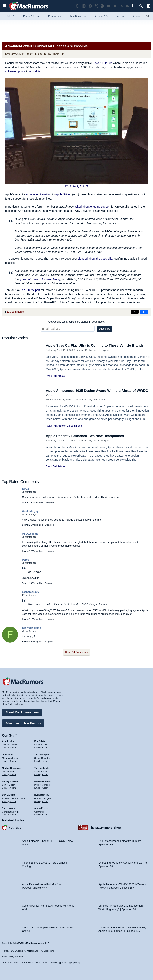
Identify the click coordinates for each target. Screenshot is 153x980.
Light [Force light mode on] (70, 963)
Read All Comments (77, 652)
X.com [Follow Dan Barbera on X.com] (13, 801)
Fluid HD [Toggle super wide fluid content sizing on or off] (54, 963)
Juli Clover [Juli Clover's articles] (8, 755)
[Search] (143, 6)
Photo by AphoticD (76, 186)
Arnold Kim (58, 54)
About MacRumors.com (22, 712)
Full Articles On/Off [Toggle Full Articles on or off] (31, 963)
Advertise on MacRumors (23, 723)
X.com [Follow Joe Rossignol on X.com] (45, 761)
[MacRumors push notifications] (115, 6)
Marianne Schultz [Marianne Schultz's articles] (43, 781)
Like (41, 502)
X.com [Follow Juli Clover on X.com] (13, 761)
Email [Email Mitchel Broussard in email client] (5, 775)
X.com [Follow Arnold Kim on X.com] (13, 748)
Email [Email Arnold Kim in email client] (5, 748)
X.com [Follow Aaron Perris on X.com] (45, 815)
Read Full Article (55, 376)
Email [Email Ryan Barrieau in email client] (37, 801)
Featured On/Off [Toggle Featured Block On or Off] (11, 963)
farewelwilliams (31, 628)
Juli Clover (99, 400)
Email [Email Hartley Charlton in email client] (5, 788)
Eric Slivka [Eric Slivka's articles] (40, 741)
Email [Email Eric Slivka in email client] (37, 748)
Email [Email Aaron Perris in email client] (37, 815)
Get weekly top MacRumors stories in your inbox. (77, 322)
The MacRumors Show (105, 827)
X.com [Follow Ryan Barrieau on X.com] (45, 801)
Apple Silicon (63, 194)
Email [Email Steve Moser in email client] (5, 815)
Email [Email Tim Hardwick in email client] (37, 775)
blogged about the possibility (95, 259)
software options (15, 71)
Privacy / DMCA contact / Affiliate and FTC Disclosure (28, 951)
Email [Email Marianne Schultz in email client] (37, 788)
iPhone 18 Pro (31, 16)
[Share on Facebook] (144, 312)
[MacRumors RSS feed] (121, 6)
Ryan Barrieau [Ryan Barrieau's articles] (42, 795)
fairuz (25, 489)
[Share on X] (135, 312)
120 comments (15, 312)
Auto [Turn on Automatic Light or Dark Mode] (64, 963)
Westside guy (30, 511)
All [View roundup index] (148, 16)
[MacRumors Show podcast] (77, 6)
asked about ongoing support (92, 207)
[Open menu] (4, 6)
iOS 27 (10, 16)
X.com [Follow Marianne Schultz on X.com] (45, 788)
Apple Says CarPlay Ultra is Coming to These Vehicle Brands (95, 346)
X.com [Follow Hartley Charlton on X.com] (13, 788)
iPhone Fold (54, 16)
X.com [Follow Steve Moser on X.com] (13, 815)
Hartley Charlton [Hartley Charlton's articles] (11, 781)
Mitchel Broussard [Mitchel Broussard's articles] (12, 768)
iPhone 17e (102, 16)
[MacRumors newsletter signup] (128, 6)
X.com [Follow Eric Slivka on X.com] (45, 748)
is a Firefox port (30, 290)
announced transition (38, 194)
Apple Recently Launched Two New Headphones (85, 436)
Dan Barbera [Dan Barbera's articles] (8, 795)
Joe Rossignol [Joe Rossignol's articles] (42, 755)
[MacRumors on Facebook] (90, 6)
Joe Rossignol (101, 350)
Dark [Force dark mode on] (76, 963)
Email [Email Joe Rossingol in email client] (37, 761)
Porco (26, 560)
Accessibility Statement (13, 957)
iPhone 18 (139, 16)
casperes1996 (30, 592)
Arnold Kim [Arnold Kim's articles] (8, 741)
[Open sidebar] (149, 6)
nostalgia (35, 71)
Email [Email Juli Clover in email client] (5, 761)
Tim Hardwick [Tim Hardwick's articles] (42, 768)
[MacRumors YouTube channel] (109, 6)
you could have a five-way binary (40, 279)
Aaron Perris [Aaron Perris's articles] (41, 808)
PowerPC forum (102, 63)
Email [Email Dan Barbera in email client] (5, 801)
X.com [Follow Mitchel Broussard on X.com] (13, 775)
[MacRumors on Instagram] (84, 6)
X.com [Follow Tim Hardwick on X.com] (45, 775)
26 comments (75, 426)
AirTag (121, 16)
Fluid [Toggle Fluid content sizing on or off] (46, 963)
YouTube (15, 827)
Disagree (49, 502)
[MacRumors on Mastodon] (102, 6)
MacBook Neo (78, 16)
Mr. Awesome (30, 534)
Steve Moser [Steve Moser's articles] (8, 808)
